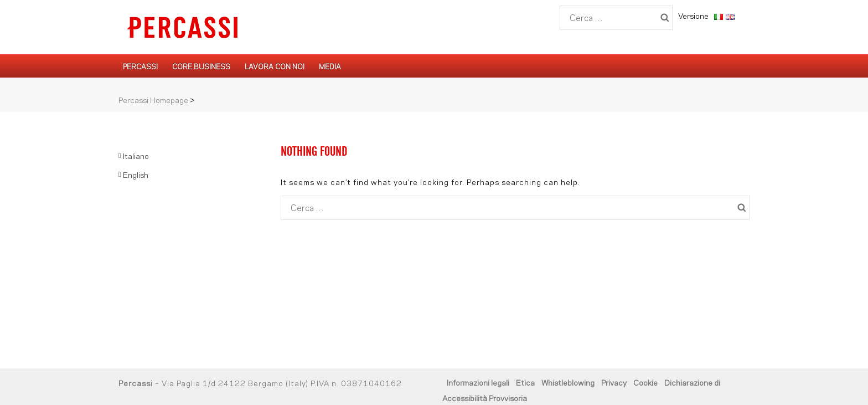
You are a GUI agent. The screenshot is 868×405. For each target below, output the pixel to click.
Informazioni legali (478, 382)
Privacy (614, 382)
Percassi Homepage (153, 99)
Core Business (201, 66)
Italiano (136, 155)
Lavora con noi (275, 66)
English (136, 174)
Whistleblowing (568, 382)
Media (330, 66)
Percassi (140, 66)
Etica (525, 382)
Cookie (645, 382)
